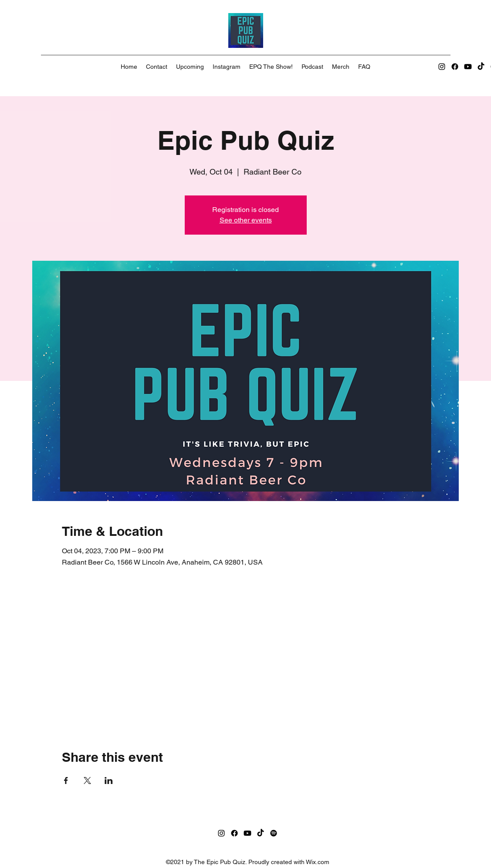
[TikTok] (481, 67)
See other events (246, 220)
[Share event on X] (87, 781)
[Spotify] (274, 833)
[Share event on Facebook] (66, 781)
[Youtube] (468, 67)
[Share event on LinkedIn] (109, 781)
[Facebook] (455, 67)
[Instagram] (442, 67)
